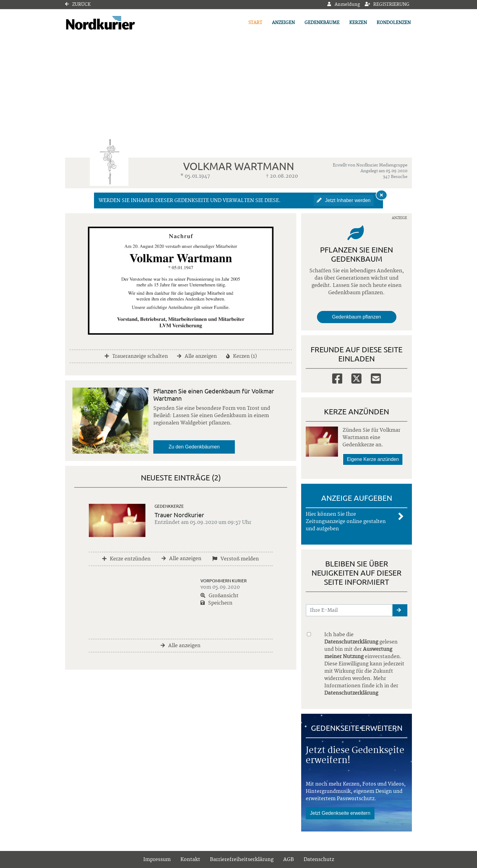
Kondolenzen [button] (394, 23)
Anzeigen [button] (283, 23)
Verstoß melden (236, 559)
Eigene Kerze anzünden (373, 459)
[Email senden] (349, 610)
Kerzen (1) (241, 356)
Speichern (216, 603)
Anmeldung (343, 5)
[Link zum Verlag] (118, 23)
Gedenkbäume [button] (322, 23)
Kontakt (190, 859)
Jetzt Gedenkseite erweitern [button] (340, 813)
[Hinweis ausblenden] (381, 195)
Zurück (78, 5)
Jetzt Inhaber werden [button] (344, 200)
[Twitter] (356, 378)
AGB (289, 859)
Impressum (157, 859)
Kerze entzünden (126, 559)
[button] (400, 610)
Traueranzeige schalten (136, 356)
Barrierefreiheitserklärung (242, 859)
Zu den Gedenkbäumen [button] (194, 447)
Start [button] (255, 23)
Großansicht (219, 596)
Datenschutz (319, 859)
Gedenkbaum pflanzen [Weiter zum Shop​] (357, 317)
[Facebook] (337, 378)
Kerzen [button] (358, 23)
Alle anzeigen (197, 356)
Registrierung (387, 5)
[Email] (376, 378)
